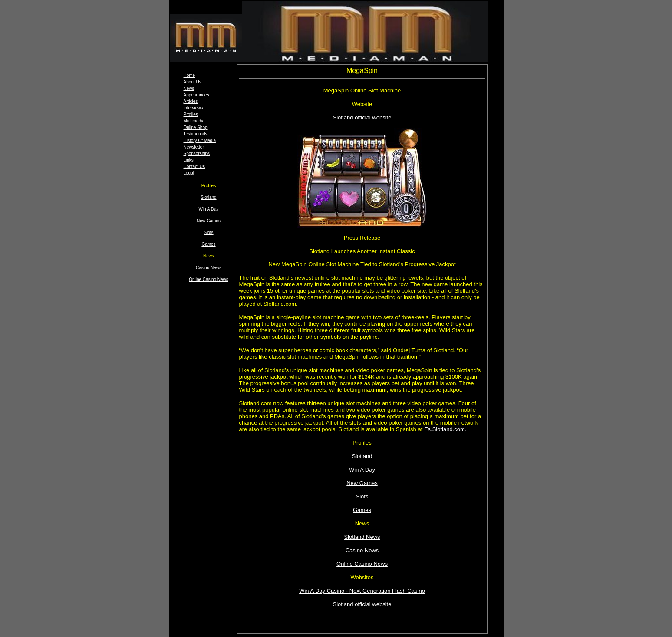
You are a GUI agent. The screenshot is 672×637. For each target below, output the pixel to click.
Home (189, 75)
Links (189, 160)
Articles (191, 101)
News (189, 88)
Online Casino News (209, 279)
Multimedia (194, 121)
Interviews (193, 108)
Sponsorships (197, 153)
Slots (208, 233)
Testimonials (196, 134)
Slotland (208, 197)
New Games (209, 221)
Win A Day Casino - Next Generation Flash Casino (362, 591)
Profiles (191, 114)
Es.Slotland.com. (445, 429)
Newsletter (194, 147)
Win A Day (208, 209)
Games (208, 244)
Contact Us (194, 167)
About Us (193, 82)
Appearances (196, 95)
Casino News (209, 268)
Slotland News (362, 537)
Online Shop (196, 127)
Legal (189, 173)
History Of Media (200, 140)
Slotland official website (362, 117)
